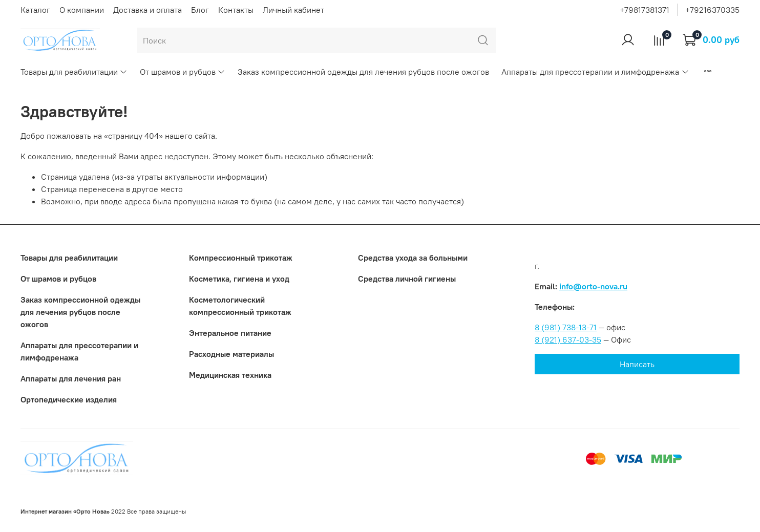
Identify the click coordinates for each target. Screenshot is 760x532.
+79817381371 (645, 10)
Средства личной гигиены (407, 279)
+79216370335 (712, 10)
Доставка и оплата (147, 10)
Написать (637, 364)
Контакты (236, 10)
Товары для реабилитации (74, 72)
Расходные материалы (231, 354)
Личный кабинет (293, 10)
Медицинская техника (230, 375)
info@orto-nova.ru (593, 286)
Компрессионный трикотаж (241, 258)
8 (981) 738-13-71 (566, 327)
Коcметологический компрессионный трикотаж (240, 306)
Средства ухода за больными (413, 258)
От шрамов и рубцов (183, 72)
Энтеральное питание (230, 333)
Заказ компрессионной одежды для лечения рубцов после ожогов (363, 72)
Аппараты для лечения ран (71, 378)
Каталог (35, 10)
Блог (200, 10)
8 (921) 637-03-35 (568, 339)
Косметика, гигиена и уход (239, 279)
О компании (82, 10)
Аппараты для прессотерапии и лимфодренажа (595, 72)
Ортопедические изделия (69, 399)
